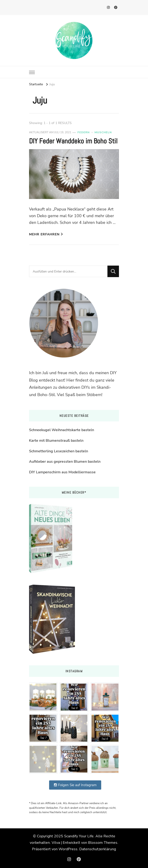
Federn (84, 132)
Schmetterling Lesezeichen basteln (59, 451)
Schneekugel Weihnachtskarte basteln (62, 430)
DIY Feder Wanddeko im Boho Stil (73, 141)
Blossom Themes (103, 843)
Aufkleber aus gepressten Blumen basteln (65, 462)
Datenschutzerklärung (98, 849)
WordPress (68, 849)
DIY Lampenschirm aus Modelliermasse (62, 472)
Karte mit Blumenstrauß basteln (56, 441)
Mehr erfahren (46, 234)
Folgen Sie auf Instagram (75, 785)
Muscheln (103, 132)
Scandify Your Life (79, 836)
